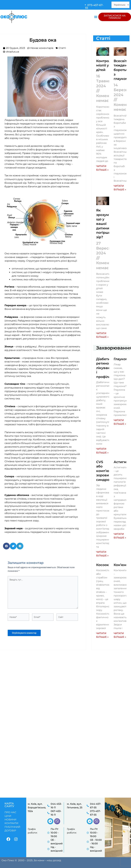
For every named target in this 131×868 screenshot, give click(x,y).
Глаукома (122, 357)
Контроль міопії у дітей (105, 65)
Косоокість (106, 561)
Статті (62, 48)
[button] (96, 6)
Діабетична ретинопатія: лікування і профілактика (108, 366)
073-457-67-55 (94, 6)
